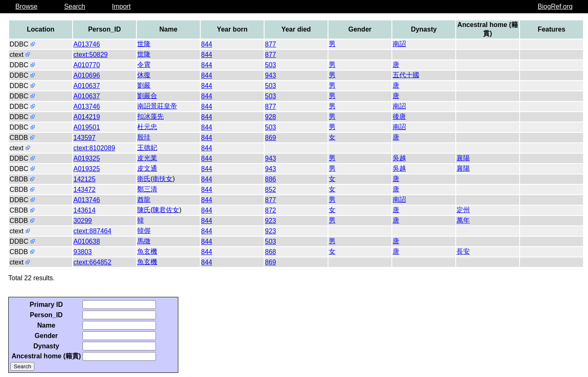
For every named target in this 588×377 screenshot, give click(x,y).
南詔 (399, 44)
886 (271, 179)
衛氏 (144, 179)
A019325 (87, 158)
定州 (463, 210)
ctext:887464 (92, 231)
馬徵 (144, 241)
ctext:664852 (92, 262)
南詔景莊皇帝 (157, 106)
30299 (83, 221)
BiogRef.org (555, 6)
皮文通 (147, 168)
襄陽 (463, 158)
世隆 (144, 44)
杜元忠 (147, 127)
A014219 (87, 117)
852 (271, 190)
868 (271, 252)
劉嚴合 (147, 96)
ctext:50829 (91, 55)
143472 (84, 190)
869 (271, 138)
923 (271, 221)
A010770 (87, 65)
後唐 (399, 116)
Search (75, 6)
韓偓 (144, 231)
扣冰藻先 (151, 116)
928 (271, 117)
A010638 (87, 241)
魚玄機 (147, 251)
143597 (84, 138)
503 (271, 65)
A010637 (87, 86)
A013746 (87, 44)
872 (271, 210)
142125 (84, 179)
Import (121, 6)
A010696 (87, 75)
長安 (463, 251)
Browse (26, 6)
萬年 (463, 220)
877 (271, 44)
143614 (84, 210)
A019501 (87, 127)
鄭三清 (147, 189)
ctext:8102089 (94, 148)
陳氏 (144, 210)
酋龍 (144, 200)
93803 (83, 252)
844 (207, 44)
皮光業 (147, 158)
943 (271, 75)
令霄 (144, 65)
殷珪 (144, 137)
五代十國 (406, 75)
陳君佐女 (166, 210)
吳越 (399, 158)
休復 (144, 75)
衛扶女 (163, 179)
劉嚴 (144, 85)
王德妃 (147, 148)
